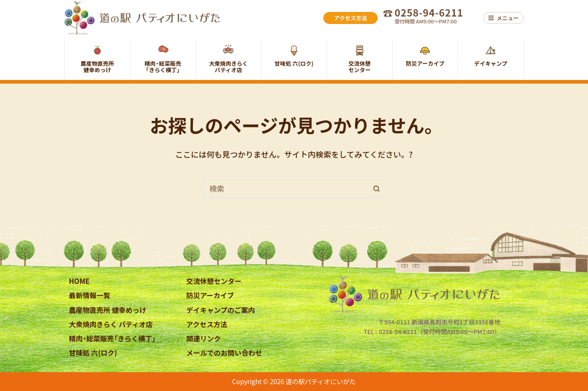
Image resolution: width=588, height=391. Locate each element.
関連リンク (204, 338)
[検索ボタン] (377, 188)
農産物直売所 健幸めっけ (107, 310)
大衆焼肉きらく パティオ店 (111, 324)
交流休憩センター (214, 281)
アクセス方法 (207, 324)
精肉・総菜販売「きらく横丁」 (112, 338)
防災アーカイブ (210, 295)
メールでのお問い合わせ (224, 353)
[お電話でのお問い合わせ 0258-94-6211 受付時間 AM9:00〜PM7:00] (430, 18)
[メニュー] (503, 18)
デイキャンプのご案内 (221, 310)
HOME (79, 281)
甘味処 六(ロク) (93, 353)
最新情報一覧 (90, 295)
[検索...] (285, 188)
